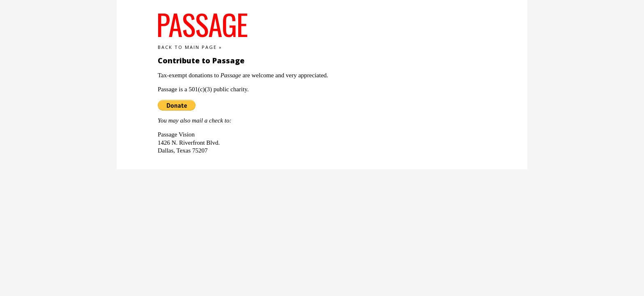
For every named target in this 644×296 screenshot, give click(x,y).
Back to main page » (190, 47)
